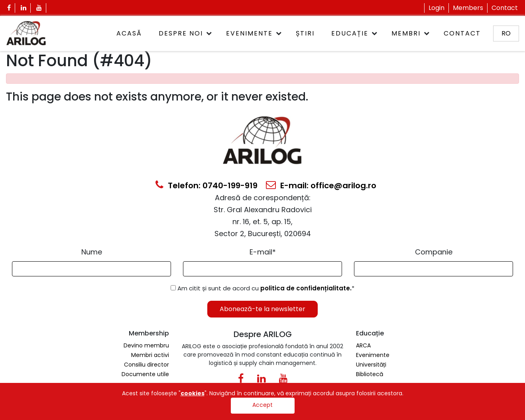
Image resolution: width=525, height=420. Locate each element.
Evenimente (249, 33)
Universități (371, 365)
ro (506, 33)
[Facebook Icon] (9, 8)
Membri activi (150, 355)
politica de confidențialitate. (306, 288)
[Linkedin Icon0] (261, 380)
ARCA (363, 345)
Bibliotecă (370, 374)
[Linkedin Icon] (24, 8)
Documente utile (145, 374)
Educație (350, 33)
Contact (505, 8)
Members (468, 8)
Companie (434, 252)
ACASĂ (129, 33)
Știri (305, 33)
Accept (262, 405)
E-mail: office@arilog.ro (321, 185)
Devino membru (146, 345)
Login (437, 8)
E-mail (263, 252)
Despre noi (181, 33)
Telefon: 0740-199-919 (206, 185)
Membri (406, 33)
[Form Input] (91, 269)
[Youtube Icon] (39, 8)
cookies (193, 393)
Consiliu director (146, 365)
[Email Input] (262, 269)
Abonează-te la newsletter (262, 309)
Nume (92, 252)
